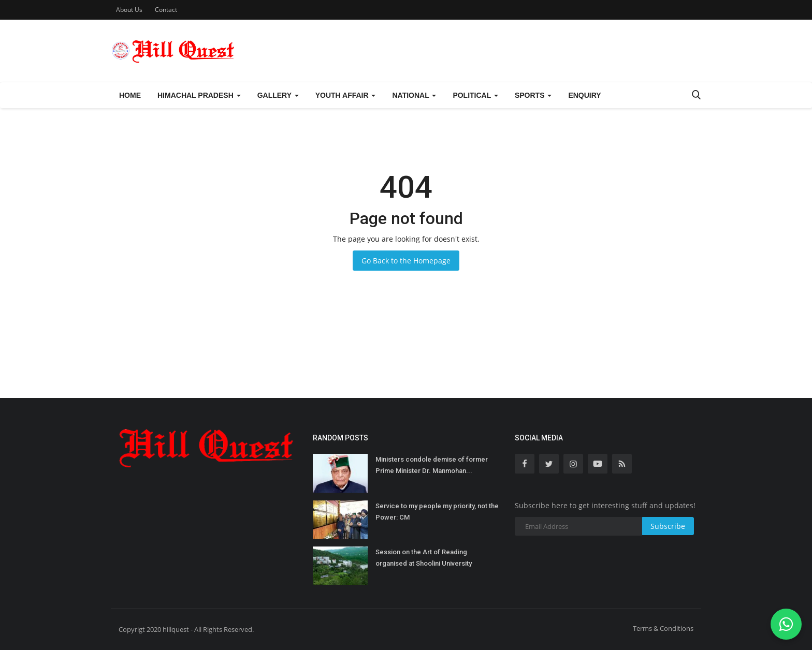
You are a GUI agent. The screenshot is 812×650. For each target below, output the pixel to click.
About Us (129, 10)
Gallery (278, 95)
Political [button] (475, 95)
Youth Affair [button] (346, 95)
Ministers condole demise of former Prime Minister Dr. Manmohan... (432, 465)
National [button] (414, 95)
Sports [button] (533, 95)
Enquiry (584, 95)
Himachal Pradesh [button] (199, 95)
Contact (166, 10)
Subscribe (668, 526)
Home (130, 95)
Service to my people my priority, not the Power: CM (437, 512)
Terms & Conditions (663, 628)
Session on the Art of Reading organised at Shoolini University (424, 558)
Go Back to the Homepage (406, 261)
